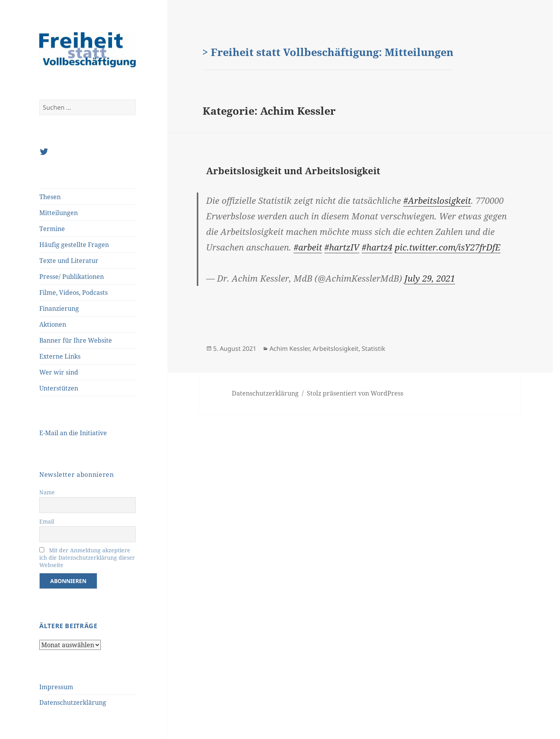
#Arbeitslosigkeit (437, 200)
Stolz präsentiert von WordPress (355, 393)
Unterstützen (59, 388)
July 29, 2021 (430, 278)
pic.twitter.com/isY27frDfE (448, 247)
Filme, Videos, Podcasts (73, 292)
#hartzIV (342, 247)
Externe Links (60, 356)
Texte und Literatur (69, 261)
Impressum (56, 687)
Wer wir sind (59, 372)
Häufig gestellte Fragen (74, 245)
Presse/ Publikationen (72, 277)
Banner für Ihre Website (76, 340)
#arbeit (308, 247)
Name (47, 492)
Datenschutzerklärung (73, 702)
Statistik (374, 348)
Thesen (50, 197)
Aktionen (53, 324)
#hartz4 (377, 247)
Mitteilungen (59, 213)
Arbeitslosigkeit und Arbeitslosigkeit (293, 171)
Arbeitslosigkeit (336, 348)
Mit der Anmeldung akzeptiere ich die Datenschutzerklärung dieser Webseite (87, 558)
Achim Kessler (290, 348)
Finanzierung (59, 308)
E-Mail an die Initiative (73, 433)
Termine (52, 229)
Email (47, 521)
